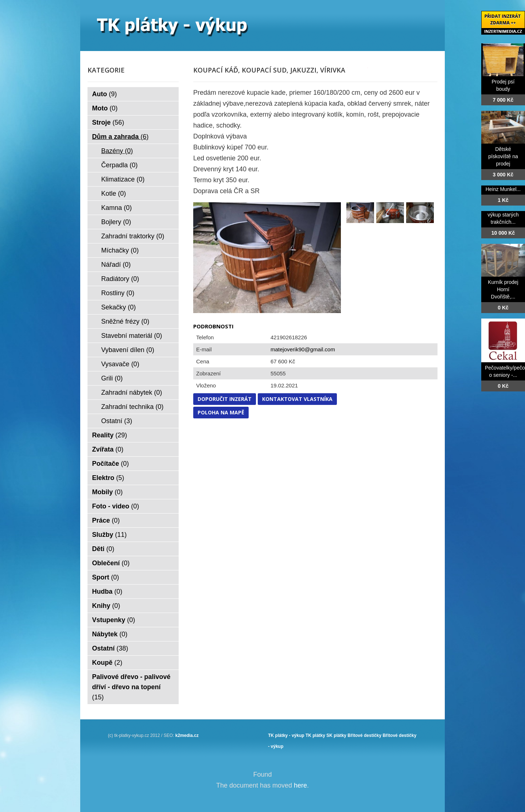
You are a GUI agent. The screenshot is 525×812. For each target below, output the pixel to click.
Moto (105, 108)
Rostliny (118, 293)
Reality (110, 435)
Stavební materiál (132, 336)
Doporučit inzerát (225, 399)
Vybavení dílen (128, 350)
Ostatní (117, 421)
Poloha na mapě (221, 412)
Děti (103, 549)
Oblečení (111, 563)
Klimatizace (123, 179)
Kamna (117, 208)
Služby (110, 535)
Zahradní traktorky (133, 236)
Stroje (108, 122)
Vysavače (120, 364)
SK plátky (336, 735)
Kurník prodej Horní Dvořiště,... (503, 289)
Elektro (108, 478)
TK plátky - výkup (286, 735)
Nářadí (116, 265)
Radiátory (120, 279)
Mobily (108, 492)
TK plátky (315, 735)
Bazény (117, 151)
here (300, 785)
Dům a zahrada (120, 137)
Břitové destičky (364, 735)
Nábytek (110, 634)
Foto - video (116, 506)
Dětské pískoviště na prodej (503, 156)
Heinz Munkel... (503, 189)
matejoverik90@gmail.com (303, 349)
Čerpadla (120, 165)
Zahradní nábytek (132, 393)
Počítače (111, 464)
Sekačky (119, 307)
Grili (112, 378)
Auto (105, 94)
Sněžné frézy (125, 321)
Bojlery (116, 222)
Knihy (106, 606)
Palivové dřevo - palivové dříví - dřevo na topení (131, 687)
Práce (106, 520)
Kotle (114, 194)
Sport (106, 577)
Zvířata (108, 449)
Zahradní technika (133, 407)
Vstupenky (114, 620)
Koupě (107, 663)
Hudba (107, 592)
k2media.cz (187, 735)
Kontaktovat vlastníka (297, 399)
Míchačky (120, 250)
